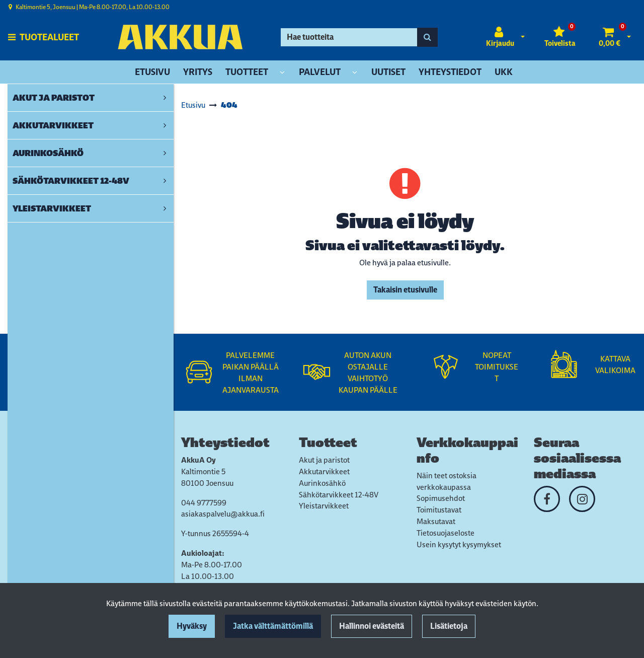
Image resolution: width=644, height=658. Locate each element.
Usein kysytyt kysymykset (459, 544)
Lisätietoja (449, 626)
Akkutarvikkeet (324, 471)
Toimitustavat (439, 510)
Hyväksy (192, 626)
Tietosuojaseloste (446, 533)
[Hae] (349, 37)
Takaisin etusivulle (405, 290)
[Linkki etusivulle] (180, 37)
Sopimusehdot (441, 498)
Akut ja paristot (324, 460)
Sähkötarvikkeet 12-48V (339, 495)
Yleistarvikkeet (324, 506)
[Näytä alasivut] (282, 73)
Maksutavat (436, 521)
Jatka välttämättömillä (273, 626)
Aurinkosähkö (322, 483)
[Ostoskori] (610, 37)
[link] (165, 98)
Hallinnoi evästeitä (372, 626)
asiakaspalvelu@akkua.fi (223, 514)
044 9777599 (204, 503)
